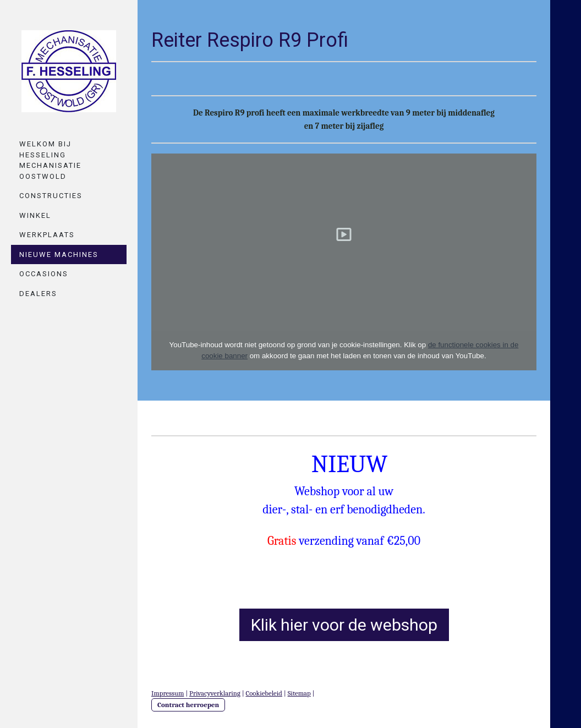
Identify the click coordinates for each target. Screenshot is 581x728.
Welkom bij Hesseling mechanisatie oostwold (50, 160)
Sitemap (299, 693)
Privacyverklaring (215, 693)
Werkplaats (47, 235)
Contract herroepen (188, 705)
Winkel (35, 215)
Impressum (168, 693)
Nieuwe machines (59, 254)
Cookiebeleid (264, 693)
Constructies (51, 196)
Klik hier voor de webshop (344, 625)
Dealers (38, 294)
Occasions (44, 274)
